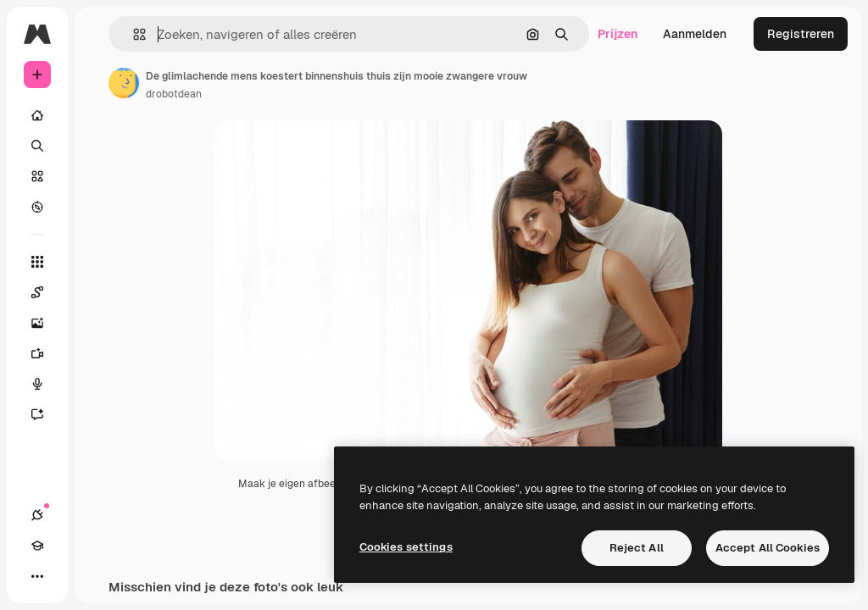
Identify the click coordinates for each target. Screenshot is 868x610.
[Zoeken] (37, 146)
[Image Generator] (46, 323)
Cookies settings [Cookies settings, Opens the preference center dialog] (406, 547)
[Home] (37, 115)
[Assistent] (46, 414)
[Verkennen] (37, 207)
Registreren (801, 34)
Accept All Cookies (768, 548)
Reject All (637, 548)
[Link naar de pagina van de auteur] (124, 83)
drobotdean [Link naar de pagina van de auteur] (174, 94)
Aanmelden (695, 34)
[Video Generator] (46, 353)
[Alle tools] (37, 262)
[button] (133, 34)
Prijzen (618, 34)
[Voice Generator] (46, 384)
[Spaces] (46, 292)
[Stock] (37, 176)
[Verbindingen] (37, 515)
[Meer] (37, 576)
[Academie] (37, 546)
